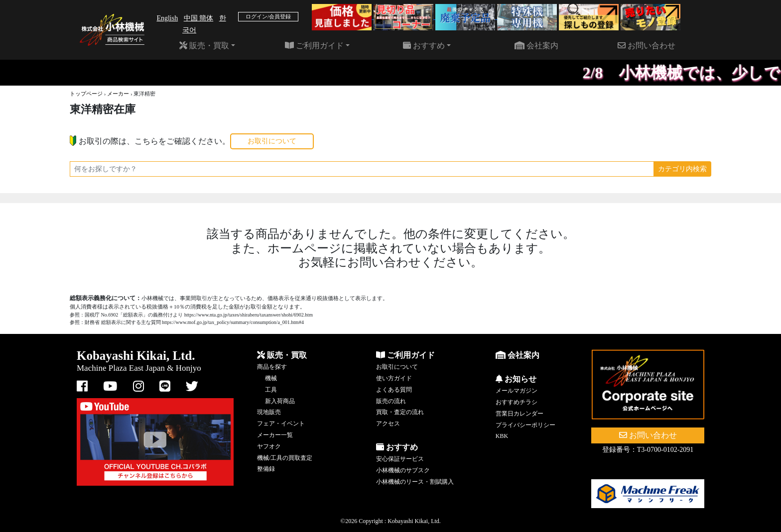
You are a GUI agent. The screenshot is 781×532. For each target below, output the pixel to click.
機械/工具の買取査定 (285, 458)
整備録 (266, 469)
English (167, 18)
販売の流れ (391, 401)
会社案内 (536, 46)
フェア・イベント (281, 424)
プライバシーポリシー (525, 425)
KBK (502, 436)
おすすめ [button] (424, 46)
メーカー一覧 (275, 435)
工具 (271, 390)
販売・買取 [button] (204, 46)
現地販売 (269, 412)
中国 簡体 (199, 18)
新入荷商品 (280, 401)
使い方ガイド (394, 378)
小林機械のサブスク (403, 470)
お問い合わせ (647, 46)
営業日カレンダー (520, 414)
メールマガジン (517, 391)
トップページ (86, 94)
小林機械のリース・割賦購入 (415, 482)
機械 (271, 378)
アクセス (388, 424)
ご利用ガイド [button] (314, 46)
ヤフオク (269, 446)
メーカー (118, 94)
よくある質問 (394, 390)
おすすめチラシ (517, 402)
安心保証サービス (400, 459)
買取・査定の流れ (400, 412)
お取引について (272, 141)
